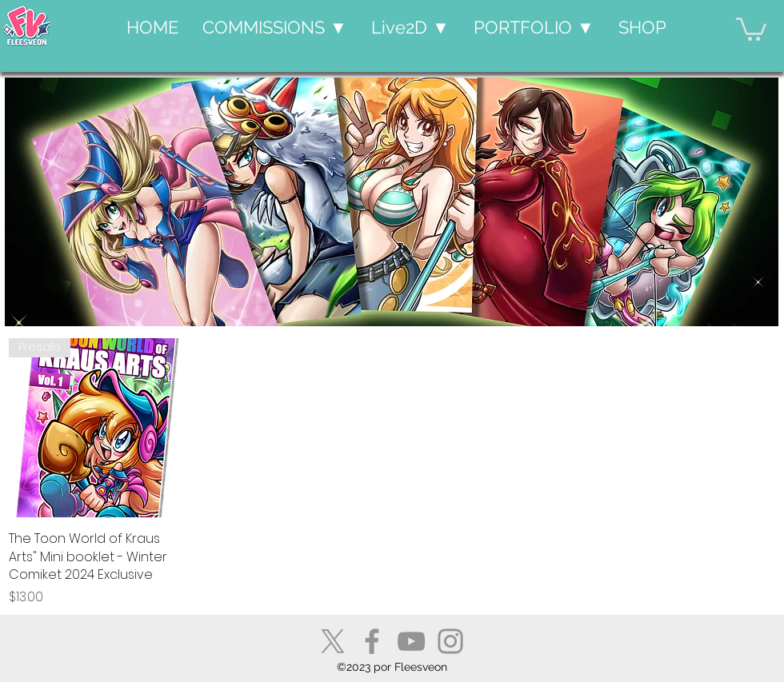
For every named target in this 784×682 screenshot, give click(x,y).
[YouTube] (411, 641)
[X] (333, 641)
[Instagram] (450, 641)
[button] (275, 28)
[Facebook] (372, 641)
